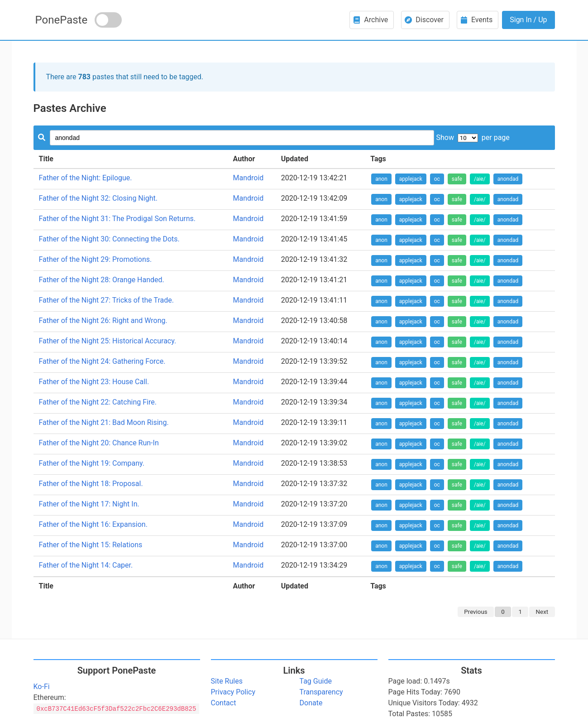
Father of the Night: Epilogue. (86, 178)
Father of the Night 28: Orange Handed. (102, 280)
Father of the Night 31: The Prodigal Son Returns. (117, 219)
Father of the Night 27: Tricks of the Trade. (107, 300)
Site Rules (227, 681)
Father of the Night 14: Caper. (86, 565)
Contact (224, 703)
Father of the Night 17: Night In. (89, 504)
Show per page (473, 137)
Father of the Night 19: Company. (92, 463)
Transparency (321, 692)
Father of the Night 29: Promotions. (96, 259)
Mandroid (248, 178)
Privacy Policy (233, 692)
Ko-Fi (42, 687)
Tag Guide (316, 681)
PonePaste (62, 20)
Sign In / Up (528, 20)
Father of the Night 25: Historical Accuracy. (108, 341)
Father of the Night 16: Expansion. (93, 524)
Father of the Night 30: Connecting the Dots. (109, 239)
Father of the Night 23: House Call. (94, 382)
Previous (476, 612)
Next (542, 612)
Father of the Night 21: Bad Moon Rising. (104, 422)
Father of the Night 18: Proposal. (91, 484)
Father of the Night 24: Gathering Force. (102, 361)
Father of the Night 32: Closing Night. (98, 198)
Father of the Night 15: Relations (91, 545)
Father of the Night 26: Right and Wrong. (103, 321)
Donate (311, 703)
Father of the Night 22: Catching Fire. (98, 402)
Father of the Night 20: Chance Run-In (99, 443)
